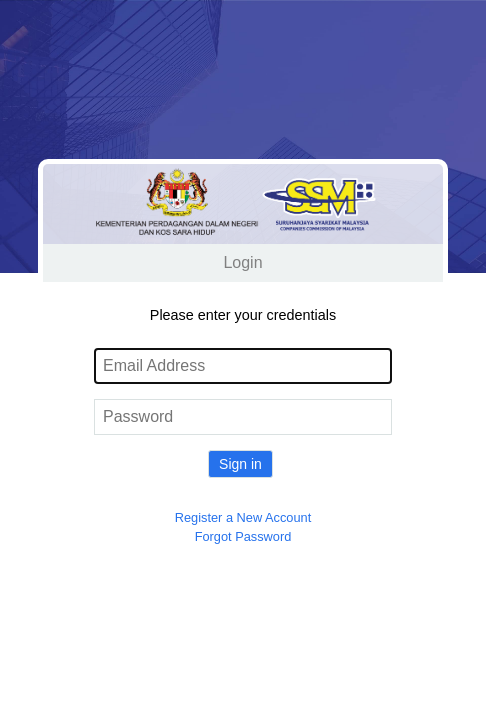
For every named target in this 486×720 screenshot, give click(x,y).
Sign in (240, 464)
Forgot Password (243, 536)
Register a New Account (243, 517)
